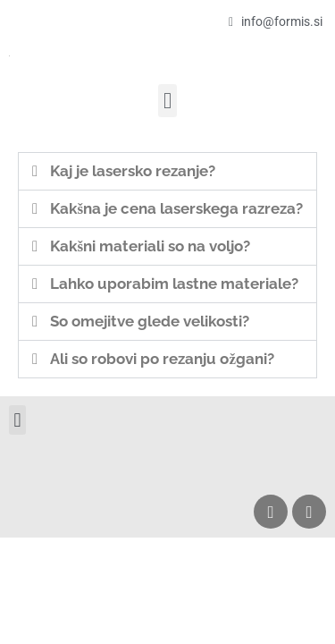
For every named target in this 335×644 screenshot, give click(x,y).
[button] (168, 101)
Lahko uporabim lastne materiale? (174, 284)
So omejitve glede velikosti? (150, 321)
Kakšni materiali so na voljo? (150, 246)
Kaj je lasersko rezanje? (133, 171)
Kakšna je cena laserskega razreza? (176, 208)
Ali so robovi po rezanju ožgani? (162, 359)
